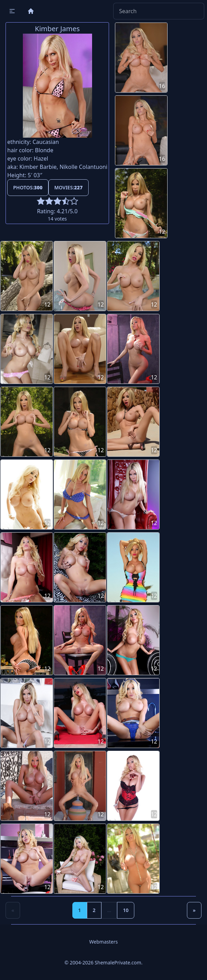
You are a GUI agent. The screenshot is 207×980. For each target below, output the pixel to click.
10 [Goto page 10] (126, 910)
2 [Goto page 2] (94, 910)
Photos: (28, 187)
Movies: (69, 187)
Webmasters (103, 942)
